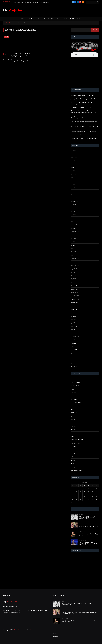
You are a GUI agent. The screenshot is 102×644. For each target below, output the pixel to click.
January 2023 (74, 181)
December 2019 (75, 259)
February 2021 (74, 225)
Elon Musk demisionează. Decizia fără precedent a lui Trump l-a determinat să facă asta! (17, 55)
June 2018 (73, 316)
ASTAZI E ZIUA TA (76, 386)
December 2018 (75, 296)
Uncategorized (74, 467)
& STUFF (73, 379)
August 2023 (74, 167)
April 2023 (73, 174)
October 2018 (74, 303)
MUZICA (73, 437)
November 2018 (75, 299)
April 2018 (73, 323)
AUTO (57, 19)
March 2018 (74, 326)
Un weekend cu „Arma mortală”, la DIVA (81, 107)
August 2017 (74, 350)
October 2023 (74, 164)
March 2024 (74, 157)
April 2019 (73, 282)
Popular (74, 509)
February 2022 (74, 198)
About (55, 630)
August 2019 (74, 269)
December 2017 (75, 336)
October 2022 (74, 191)
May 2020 (73, 245)
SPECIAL (72, 19)
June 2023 (73, 171)
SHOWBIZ (73, 450)
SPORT (72, 457)
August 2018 (74, 309)
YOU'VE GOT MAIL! (76, 470)
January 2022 (74, 201)
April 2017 (73, 363)
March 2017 (74, 367)
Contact (56, 637)
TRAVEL (51, 19)
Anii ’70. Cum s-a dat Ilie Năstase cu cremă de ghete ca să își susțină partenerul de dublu (88, 518)
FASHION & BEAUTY (76, 403)
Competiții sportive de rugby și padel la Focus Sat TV (84, 132)
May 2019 (73, 279)
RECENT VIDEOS (75, 443)
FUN (79, 19)
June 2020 (73, 242)
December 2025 (75, 151)
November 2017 (75, 340)
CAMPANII (74, 393)
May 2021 (73, 218)
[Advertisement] (65, 10)
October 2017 (74, 343)
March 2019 (74, 286)
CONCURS (74, 399)
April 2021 (73, 222)
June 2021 (73, 215)
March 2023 (74, 178)
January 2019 (74, 292)
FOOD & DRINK (75, 413)
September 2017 (75, 347)
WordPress (33, 630)
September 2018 (75, 306)
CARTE (73, 396)
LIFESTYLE (24, 19)
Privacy (55, 633)
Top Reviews (89, 509)
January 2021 (74, 228)
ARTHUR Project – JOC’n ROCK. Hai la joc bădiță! (84, 138)
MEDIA (31, 19)
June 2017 (73, 357)
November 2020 (75, 235)
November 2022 (75, 188)
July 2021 (73, 211)
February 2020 (74, 255)
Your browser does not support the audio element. (85, 55)
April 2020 (73, 249)
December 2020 (75, 232)
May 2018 (73, 320)
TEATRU (73, 460)
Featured (73, 406)
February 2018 (74, 330)
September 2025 (75, 154)
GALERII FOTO (75, 423)
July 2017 (73, 353)
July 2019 (73, 272)
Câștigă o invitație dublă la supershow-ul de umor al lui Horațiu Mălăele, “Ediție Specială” (89, 535)
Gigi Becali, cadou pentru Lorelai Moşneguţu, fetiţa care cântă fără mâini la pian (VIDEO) (89, 544)
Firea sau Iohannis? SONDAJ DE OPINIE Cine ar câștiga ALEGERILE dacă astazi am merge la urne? (89, 526)
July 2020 (73, 238)
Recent (81, 509)
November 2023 (75, 161)
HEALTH (73, 426)
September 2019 (75, 265)
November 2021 (75, 205)
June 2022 (73, 195)
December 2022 (75, 184)
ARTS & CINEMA (41, 19)
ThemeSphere (18, 630)
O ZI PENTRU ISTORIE (77, 440)
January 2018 (74, 333)
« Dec (72, 503)
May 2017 (73, 360)
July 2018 (73, 313)
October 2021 (74, 208)
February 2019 (74, 289)
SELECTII (73, 447)
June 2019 (73, 276)
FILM (72, 409)
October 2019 (74, 262)
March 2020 (74, 252)
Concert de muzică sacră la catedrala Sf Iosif (82, 135)
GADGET (64, 19)
